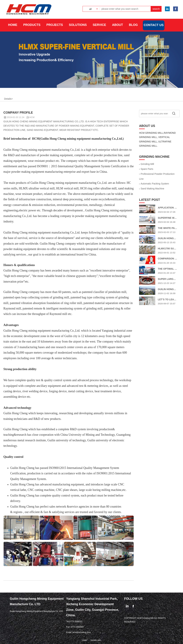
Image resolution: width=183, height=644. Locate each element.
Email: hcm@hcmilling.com (78, 632)
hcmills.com (96, 640)
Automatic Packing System (154, 184)
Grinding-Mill (147, 164)
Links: (84, 640)
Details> (8, 99)
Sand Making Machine (152, 189)
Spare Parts (146, 169)
